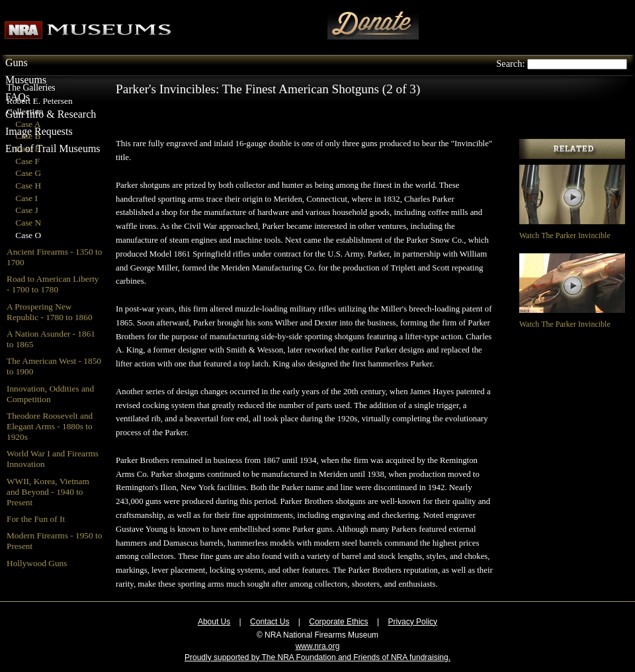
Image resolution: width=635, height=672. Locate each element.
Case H (28, 186)
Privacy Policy (412, 622)
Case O (28, 235)
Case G (28, 173)
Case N (28, 223)
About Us (214, 622)
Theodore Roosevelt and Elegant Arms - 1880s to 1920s (50, 426)
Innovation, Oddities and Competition (50, 394)
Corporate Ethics (338, 622)
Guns (17, 63)
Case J (26, 210)
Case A (28, 124)
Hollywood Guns (37, 563)
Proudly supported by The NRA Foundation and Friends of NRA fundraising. (317, 657)
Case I (26, 198)
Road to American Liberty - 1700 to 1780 (53, 284)
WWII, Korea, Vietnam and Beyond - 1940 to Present (48, 492)
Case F (27, 161)
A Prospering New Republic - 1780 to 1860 (50, 312)
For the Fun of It (36, 519)
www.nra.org (318, 646)
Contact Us (270, 622)
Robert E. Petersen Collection (40, 106)
